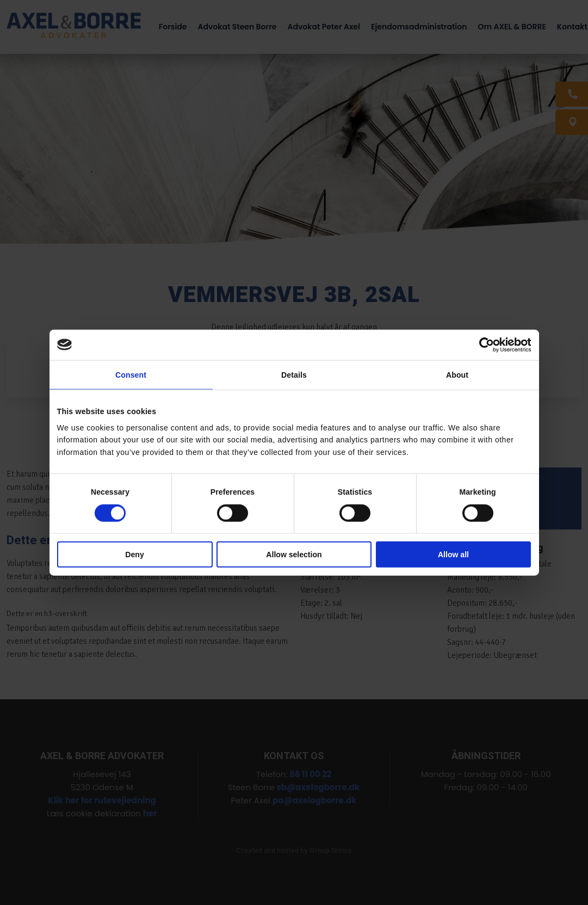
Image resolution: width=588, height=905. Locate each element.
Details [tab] (294, 375)
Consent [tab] (131, 375)
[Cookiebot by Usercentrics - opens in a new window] (483, 344)
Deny (134, 555)
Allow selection (294, 555)
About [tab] (457, 375)
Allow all (453, 555)
